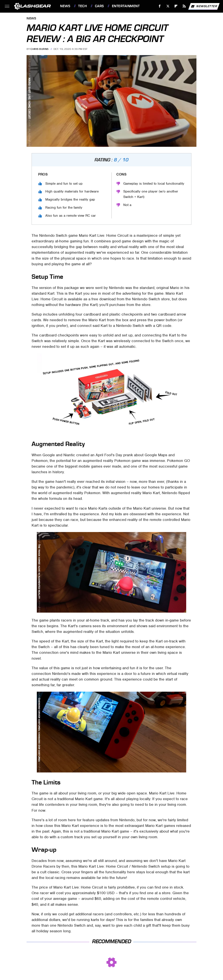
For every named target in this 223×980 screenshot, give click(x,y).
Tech (83, 6)
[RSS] (184, 6)
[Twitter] (168, 6)
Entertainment (126, 6)
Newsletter (204, 6)
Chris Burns (40, 49)
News (65, 6)
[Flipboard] (176, 6)
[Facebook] (160, 6)
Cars (99, 6)
